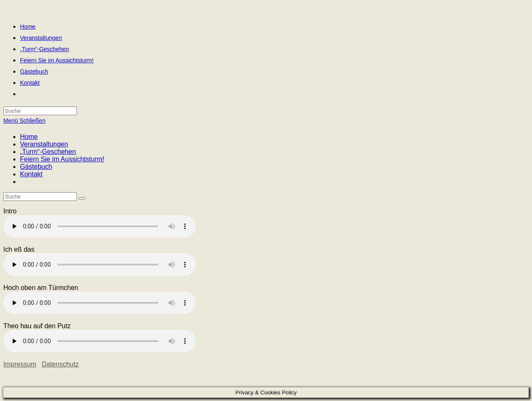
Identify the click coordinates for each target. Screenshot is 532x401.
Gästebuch (36, 167)
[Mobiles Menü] (24, 121)
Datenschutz (60, 364)
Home (29, 137)
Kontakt (31, 174)
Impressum (20, 364)
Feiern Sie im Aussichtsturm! (62, 159)
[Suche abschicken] (82, 198)
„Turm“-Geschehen (48, 152)
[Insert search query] (40, 197)
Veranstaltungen (44, 144)
